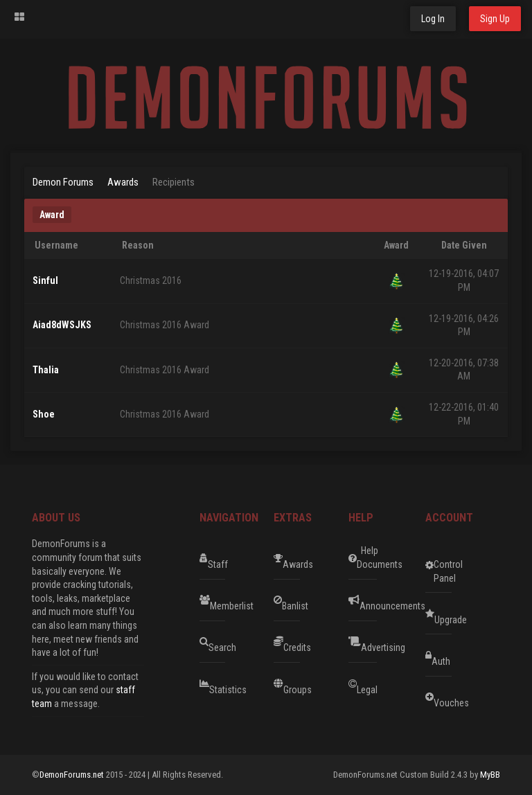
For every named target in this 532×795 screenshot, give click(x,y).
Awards (123, 182)
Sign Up (495, 19)
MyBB (490, 775)
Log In (433, 19)
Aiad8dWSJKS (62, 325)
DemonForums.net (73, 775)
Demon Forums (63, 182)
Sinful (45, 280)
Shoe (44, 414)
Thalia (46, 370)
